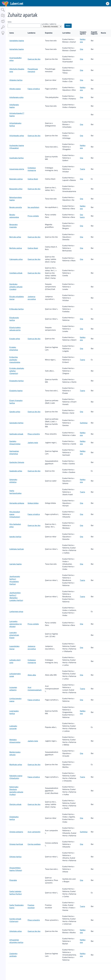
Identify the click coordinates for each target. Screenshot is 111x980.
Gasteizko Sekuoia (17, 462)
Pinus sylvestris (34, 434)
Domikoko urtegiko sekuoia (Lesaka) (16, 287)
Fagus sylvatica (34, 89)
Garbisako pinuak (16, 434)
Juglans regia (33, 443)
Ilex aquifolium (33, 207)
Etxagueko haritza (16, 381)
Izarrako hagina (15, 564)
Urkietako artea (16, 931)
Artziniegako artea (17, 136)
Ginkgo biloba (33, 503)
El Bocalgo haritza (16, 309)
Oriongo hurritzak (16, 844)
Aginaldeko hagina (17, 41)
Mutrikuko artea (16, 765)
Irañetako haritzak (17, 549)
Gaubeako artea (16, 471)
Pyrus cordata (33, 216)
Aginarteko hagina (17, 49)
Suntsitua (84, 423)
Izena (10, 22)
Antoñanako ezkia (16, 97)
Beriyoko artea (15, 237)
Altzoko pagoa (15, 89)
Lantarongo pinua (16, 612)
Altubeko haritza (16, 80)
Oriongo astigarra (16, 832)
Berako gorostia (16, 207)
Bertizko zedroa (16, 248)
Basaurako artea (16, 189)
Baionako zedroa (16, 179)
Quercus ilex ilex (34, 59)
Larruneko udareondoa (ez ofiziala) (16, 624)
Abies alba (32, 675)
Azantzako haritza (16, 158)
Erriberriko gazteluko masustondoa (15, 360)
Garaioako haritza (16, 423)
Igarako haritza (15, 537)
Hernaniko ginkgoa (17, 503)
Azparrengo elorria (17, 169)
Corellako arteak (16, 273)
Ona (81, 49)
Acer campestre (34, 832)
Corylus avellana (34, 844)
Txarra (82, 169)
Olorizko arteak (15, 804)
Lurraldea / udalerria (49, 24)
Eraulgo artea (15, 339)
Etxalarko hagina (16, 391)
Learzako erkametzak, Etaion (14, 635)
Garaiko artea (15, 412)
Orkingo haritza (15, 857)
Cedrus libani (33, 179)
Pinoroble (13, 880)
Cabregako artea (16, 259)
